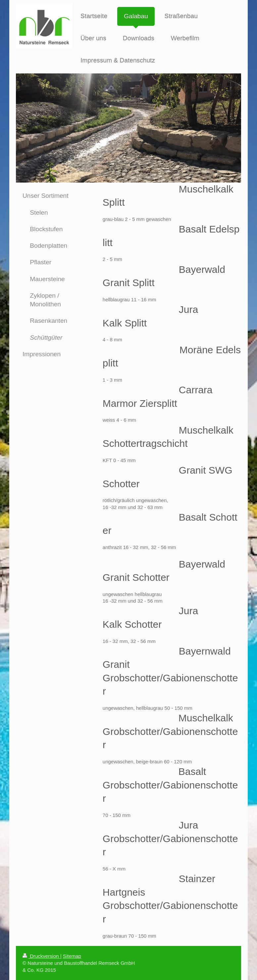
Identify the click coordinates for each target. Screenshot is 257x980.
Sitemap (72, 956)
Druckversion (41, 956)
